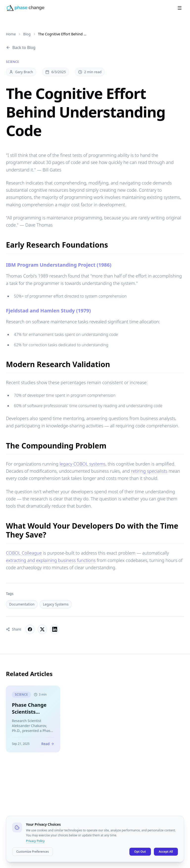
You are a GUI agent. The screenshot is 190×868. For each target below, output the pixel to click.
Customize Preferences (33, 852)
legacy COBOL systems (83, 464)
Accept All (166, 852)
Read (48, 745)
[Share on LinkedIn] (55, 629)
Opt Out (140, 852)
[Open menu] (180, 5)
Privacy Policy (35, 841)
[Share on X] (42, 629)
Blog (27, 34)
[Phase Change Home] (25, 5)
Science (12, 62)
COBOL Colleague (24, 553)
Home (11, 34)
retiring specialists (149, 471)
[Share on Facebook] (30, 629)
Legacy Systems (56, 604)
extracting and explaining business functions (51, 560)
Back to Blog (21, 47)
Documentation (22, 604)
